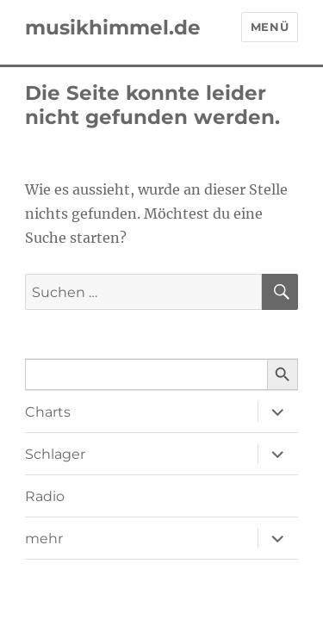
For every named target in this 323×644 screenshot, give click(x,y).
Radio (45, 496)
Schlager (55, 454)
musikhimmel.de (113, 28)
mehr (44, 539)
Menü (270, 27)
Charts (48, 412)
